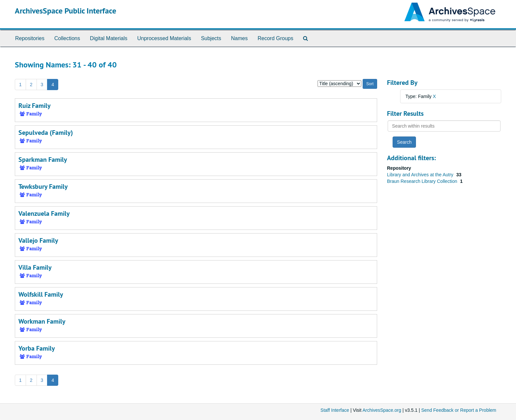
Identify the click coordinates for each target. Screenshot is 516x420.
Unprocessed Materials (164, 38)
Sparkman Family (43, 160)
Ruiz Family (35, 106)
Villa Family (35, 267)
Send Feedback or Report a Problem (459, 410)
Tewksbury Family (43, 186)
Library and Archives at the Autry (421, 175)
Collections (67, 38)
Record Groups (276, 38)
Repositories (30, 38)
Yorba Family (37, 348)
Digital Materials (109, 38)
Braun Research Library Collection (423, 181)
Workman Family (42, 321)
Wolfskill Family (41, 294)
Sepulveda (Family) (46, 133)
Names (239, 38)
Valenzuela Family (44, 213)
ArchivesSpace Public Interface (65, 11)
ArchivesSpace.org (382, 410)
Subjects (211, 38)
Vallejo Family (38, 240)
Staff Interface (335, 410)
